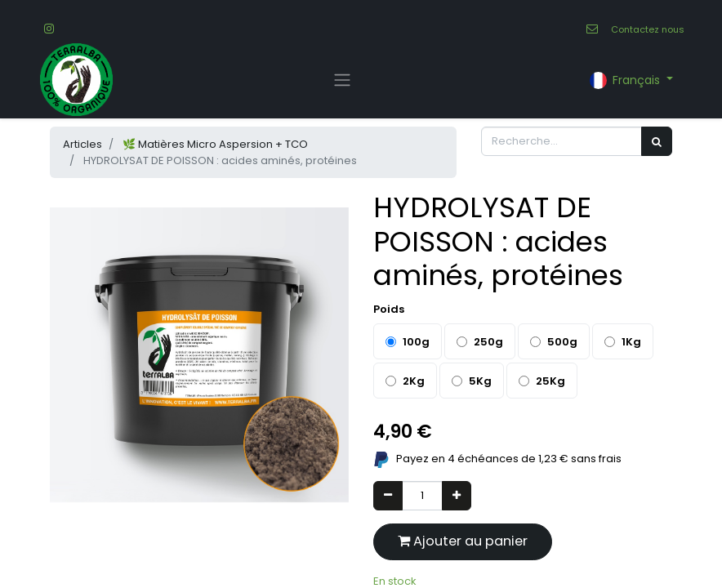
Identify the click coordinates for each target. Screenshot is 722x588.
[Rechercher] (657, 141)
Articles (82, 144)
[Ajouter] (457, 496)
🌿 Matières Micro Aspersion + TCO (215, 144)
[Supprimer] (388, 496)
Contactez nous (648, 29)
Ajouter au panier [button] (463, 541)
